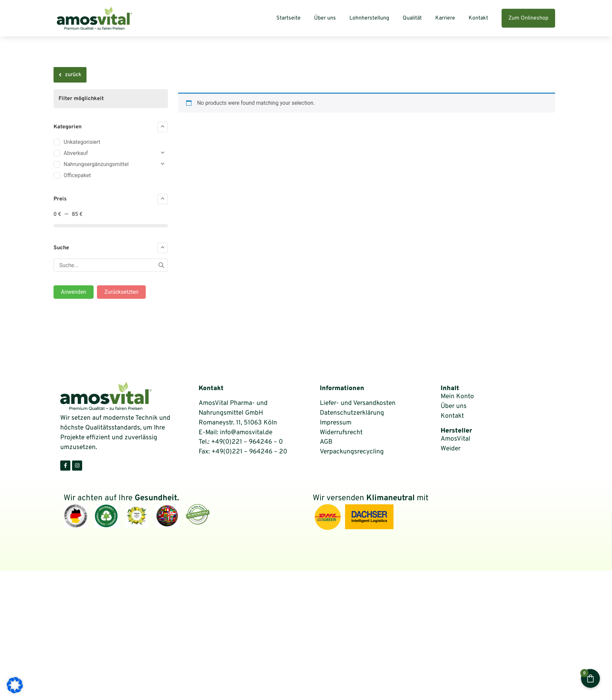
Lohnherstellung (369, 18)
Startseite (288, 18)
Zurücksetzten (121, 292)
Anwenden (74, 292)
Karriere (445, 18)
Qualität (412, 18)
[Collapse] (163, 127)
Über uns (325, 18)
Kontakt (478, 18)
